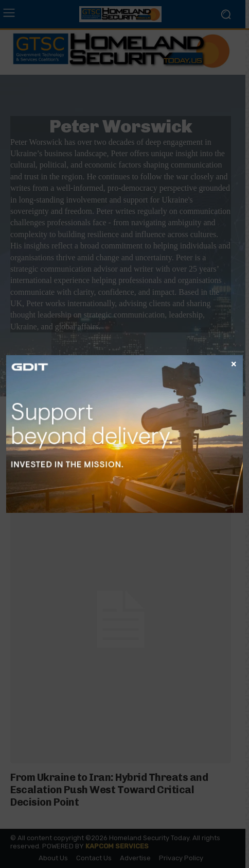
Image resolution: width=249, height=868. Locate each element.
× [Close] (234, 363)
